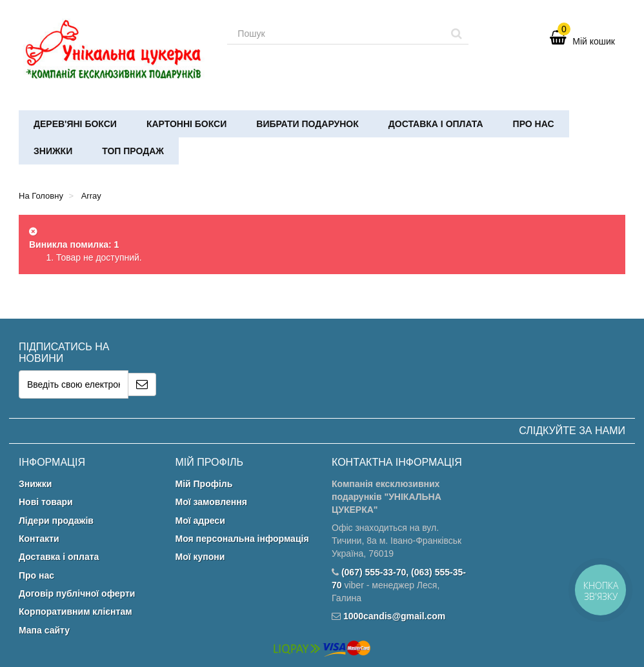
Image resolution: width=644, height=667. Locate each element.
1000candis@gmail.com (394, 616)
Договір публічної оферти (77, 593)
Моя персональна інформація (242, 539)
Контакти (39, 539)
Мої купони (200, 557)
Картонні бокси (186, 124)
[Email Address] (74, 384)
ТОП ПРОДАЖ (133, 151)
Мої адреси (200, 521)
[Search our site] (336, 34)
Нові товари (46, 502)
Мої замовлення (211, 502)
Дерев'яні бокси (75, 124)
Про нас (534, 124)
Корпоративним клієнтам (75, 612)
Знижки (53, 151)
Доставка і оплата (436, 124)
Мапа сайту (44, 630)
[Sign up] (142, 384)
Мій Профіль (204, 484)
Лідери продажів (56, 521)
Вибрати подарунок (307, 124)
